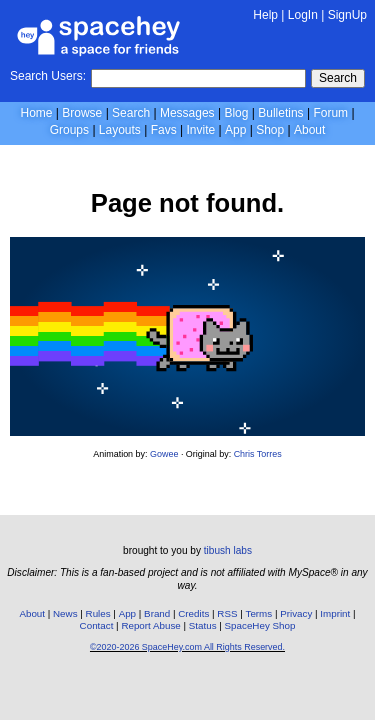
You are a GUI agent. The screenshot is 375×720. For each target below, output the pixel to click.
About (309, 130)
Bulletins (280, 113)
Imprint (335, 613)
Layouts (120, 130)
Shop (270, 130)
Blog (236, 113)
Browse (82, 113)
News (65, 613)
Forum (330, 113)
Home (36, 113)
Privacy (296, 613)
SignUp (347, 15)
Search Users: (48, 76)
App (235, 130)
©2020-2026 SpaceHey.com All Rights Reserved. (187, 647)
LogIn (303, 15)
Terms (259, 613)
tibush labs (228, 550)
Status (203, 625)
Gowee (164, 454)
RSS (227, 613)
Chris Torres (258, 454)
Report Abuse (150, 625)
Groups (69, 130)
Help (265, 15)
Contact (97, 625)
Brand (157, 613)
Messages (187, 113)
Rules (98, 613)
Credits (193, 613)
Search (338, 78)
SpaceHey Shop (260, 625)
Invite (200, 130)
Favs (164, 130)
